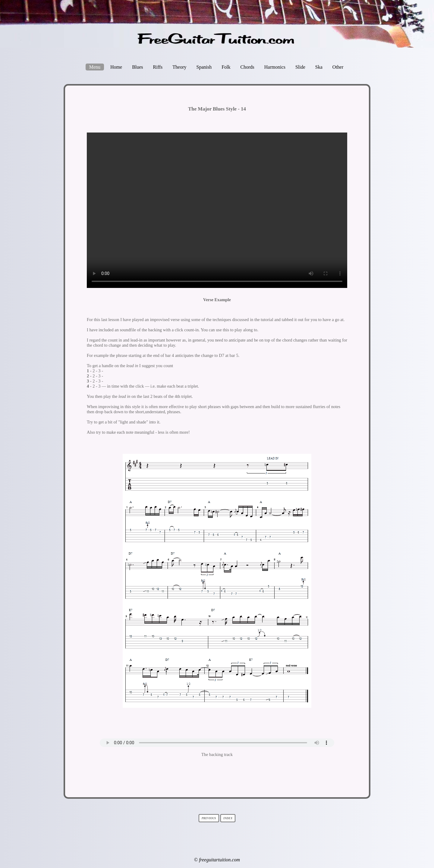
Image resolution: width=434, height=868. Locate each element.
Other (338, 67)
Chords (247, 67)
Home (116, 67)
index (228, 818)
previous (209, 818)
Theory (179, 67)
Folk (226, 67)
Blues (137, 67)
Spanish (204, 67)
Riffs (158, 67)
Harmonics (275, 67)
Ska (319, 67)
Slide (300, 67)
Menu (95, 67)
